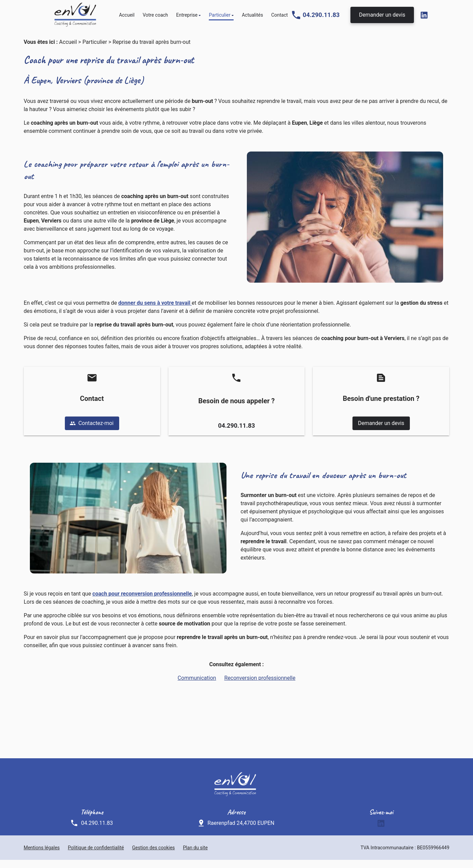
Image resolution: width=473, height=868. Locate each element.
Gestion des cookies (153, 856)
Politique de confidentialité (96, 856)
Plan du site (195, 856)
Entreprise (187, 18)
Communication (197, 686)
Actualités (252, 18)
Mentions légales (42, 856)
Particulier (220, 18)
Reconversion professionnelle (260, 686)
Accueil (127, 18)
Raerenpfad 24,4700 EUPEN (241, 831)
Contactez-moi (92, 431)
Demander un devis (382, 17)
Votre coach (155, 18)
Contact (280, 18)
